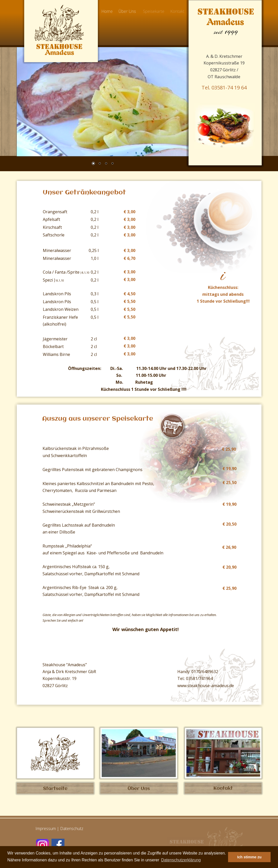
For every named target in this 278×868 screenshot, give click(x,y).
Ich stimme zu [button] (249, 857)
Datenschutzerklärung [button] (181, 860)
